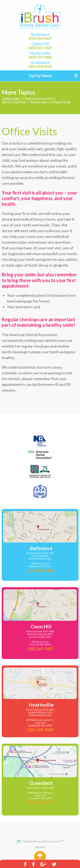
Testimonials (38, 102)
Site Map (40, 847)
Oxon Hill (40, 44)
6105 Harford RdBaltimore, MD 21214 (40, 565)
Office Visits (11, 99)
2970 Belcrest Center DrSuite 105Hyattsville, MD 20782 (40, 723)
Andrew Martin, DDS (40, 559)
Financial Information (38, 99)
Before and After (14, 102)
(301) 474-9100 (40, 67)
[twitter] (54, 864)
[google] (43, 864)
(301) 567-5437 (40, 48)
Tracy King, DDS (40, 556)
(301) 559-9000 (40, 57)
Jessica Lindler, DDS (40, 637)
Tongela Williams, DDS (40, 712)
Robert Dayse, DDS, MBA (40, 553)
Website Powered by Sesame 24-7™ (40, 841)
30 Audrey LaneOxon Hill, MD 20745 (40, 643)
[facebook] (25, 864)
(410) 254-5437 (40, 38)
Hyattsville (40, 53)
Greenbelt (40, 63)
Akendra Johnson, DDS (40, 634)
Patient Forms (61, 102)
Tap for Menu (40, 76)
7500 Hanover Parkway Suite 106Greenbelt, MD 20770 (40, 796)
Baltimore (40, 34)
